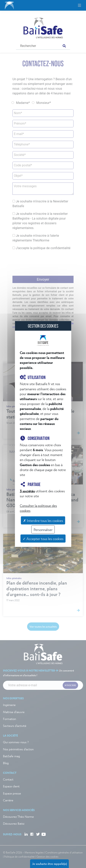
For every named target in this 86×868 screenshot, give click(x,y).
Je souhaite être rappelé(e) (49, 864)
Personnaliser (43, 529)
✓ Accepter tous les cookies (43, 539)
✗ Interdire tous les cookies (43, 520)
